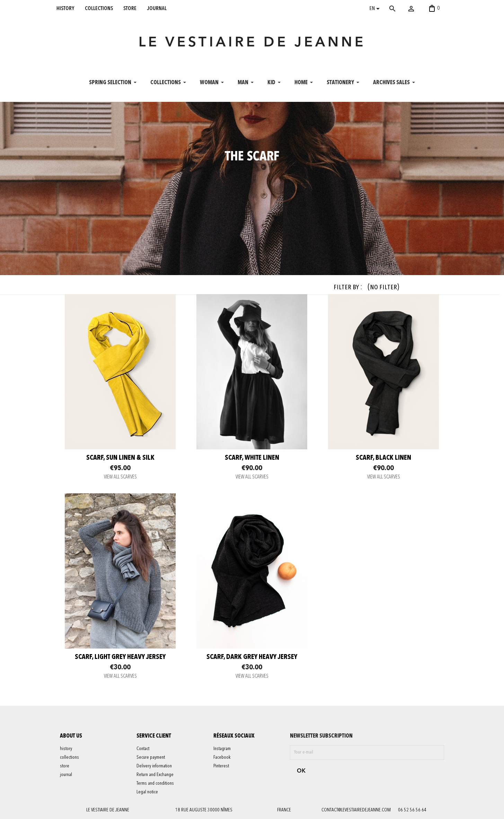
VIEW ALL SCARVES (120, 477)
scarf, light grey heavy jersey (120, 657)
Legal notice (147, 792)
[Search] (403, 9)
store (130, 8)
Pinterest (221, 766)
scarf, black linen (383, 458)
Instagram (222, 749)
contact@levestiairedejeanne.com (356, 810)
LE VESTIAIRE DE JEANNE (252, 43)
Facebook (222, 757)
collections (99, 8)
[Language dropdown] (376, 9)
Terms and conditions (155, 783)
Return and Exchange (155, 775)
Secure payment (151, 757)
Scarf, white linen (252, 458)
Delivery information (154, 766)
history (65, 8)
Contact (143, 749)
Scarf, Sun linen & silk (120, 458)
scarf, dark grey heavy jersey (252, 657)
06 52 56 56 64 (412, 810)
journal (157, 8)
